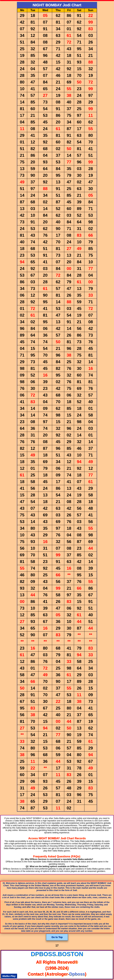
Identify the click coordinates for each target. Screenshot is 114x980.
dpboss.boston (57, 954)
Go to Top (57, 937)
